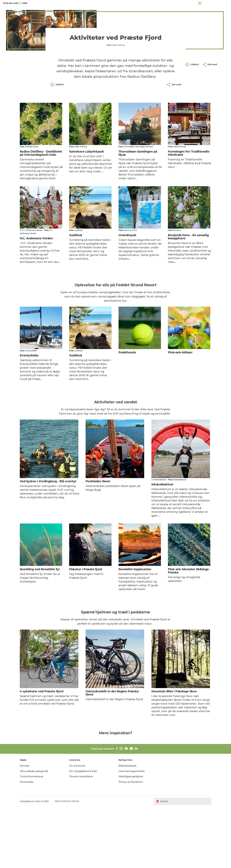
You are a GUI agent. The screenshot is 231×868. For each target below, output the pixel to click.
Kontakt (27, 827)
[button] (193, 136)
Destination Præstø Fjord (23, 19)
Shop (153, 10)
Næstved (159, 3)
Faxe (191, 3)
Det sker (118, 10)
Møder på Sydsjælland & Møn (209, 3)
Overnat (141, 10)
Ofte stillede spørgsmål (36, 832)
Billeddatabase (128, 827)
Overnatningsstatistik (132, 832)
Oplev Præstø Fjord (86, 10)
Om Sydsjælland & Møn (84, 832)
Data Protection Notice (69, 862)
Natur (105, 10)
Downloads (29, 843)
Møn (150, 3)
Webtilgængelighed (131, 837)
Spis (129, 10)
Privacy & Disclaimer (131, 843)
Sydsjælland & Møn (136, 3)
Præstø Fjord (180, 3)
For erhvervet (79, 827)
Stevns (169, 3)
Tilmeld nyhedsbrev (82, 837)
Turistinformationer (34, 837)
